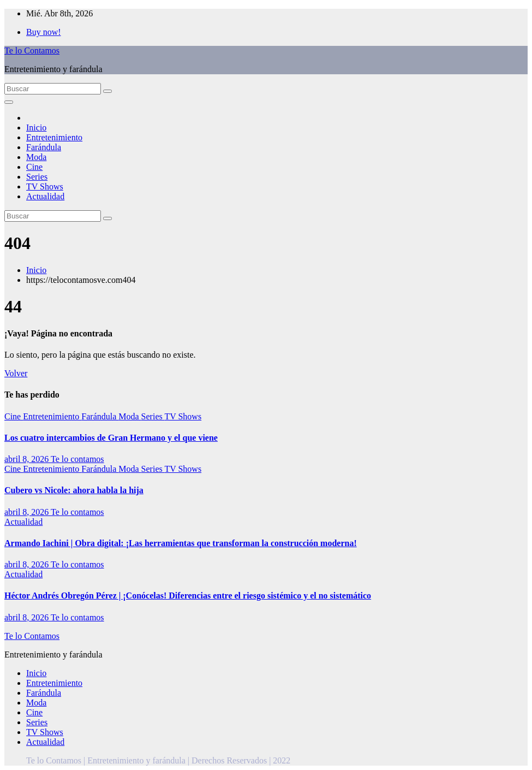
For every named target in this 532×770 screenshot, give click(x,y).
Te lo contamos (77, 459)
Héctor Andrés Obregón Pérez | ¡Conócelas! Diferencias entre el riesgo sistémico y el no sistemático (188, 596)
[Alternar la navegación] (9, 102)
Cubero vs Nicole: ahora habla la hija (74, 490)
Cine (34, 167)
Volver (16, 373)
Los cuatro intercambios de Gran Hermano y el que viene (111, 438)
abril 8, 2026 (28, 459)
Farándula (44, 147)
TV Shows (45, 186)
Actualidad (45, 196)
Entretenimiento (54, 137)
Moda (36, 157)
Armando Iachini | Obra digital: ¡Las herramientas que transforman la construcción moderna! (181, 543)
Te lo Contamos (32, 51)
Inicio (36, 128)
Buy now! (44, 32)
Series (37, 177)
